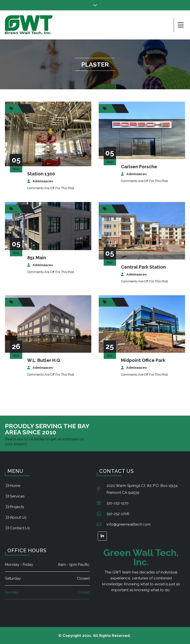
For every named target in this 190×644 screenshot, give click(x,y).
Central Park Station (143, 267)
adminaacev (43, 181)
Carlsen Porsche (139, 167)
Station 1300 (41, 174)
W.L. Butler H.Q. (44, 360)
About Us (18, 517)
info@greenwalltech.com (129, 524)
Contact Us (20, 528)
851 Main (37, 258)
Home (15, 486)
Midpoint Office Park (143, 360)
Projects (17, 507)
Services (17, 496)
